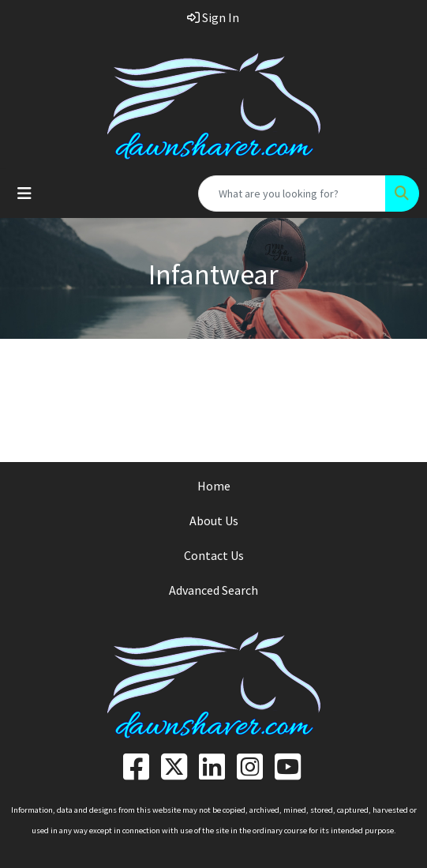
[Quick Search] (292, 194)
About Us (214, 520)
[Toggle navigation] (24, 194)
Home (214, 486)
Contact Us (214, 555)
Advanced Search (213, 590)
